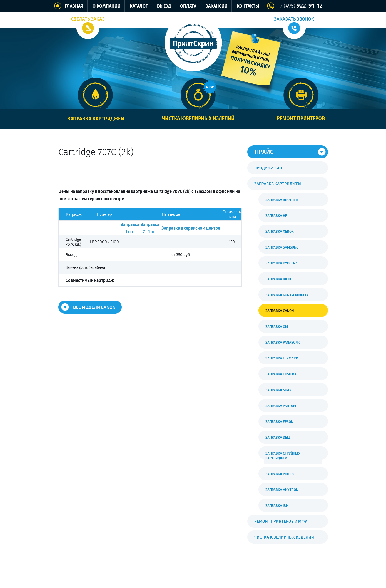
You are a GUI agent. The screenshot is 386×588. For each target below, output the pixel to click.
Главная (74, 6)
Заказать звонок (294, 19)
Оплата (188, 6)
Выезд (164, 6)
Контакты (248, 6)
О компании (107, 6)
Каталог (139, 6)
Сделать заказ (88, 19)
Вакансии (216, 6)
